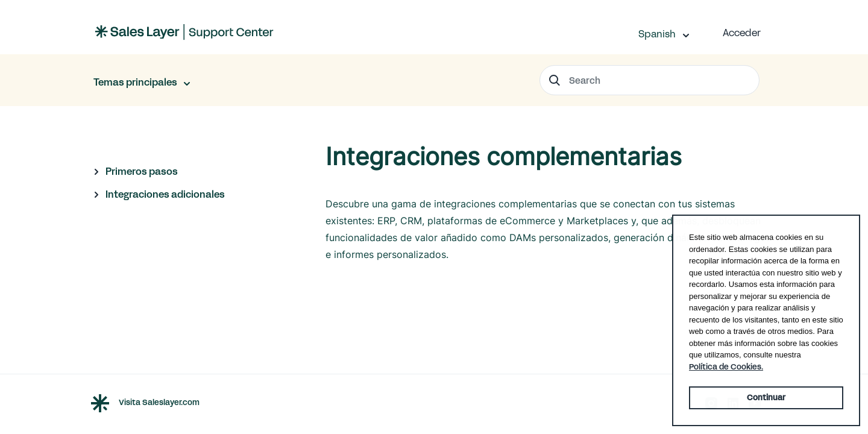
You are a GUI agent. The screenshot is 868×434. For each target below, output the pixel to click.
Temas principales (136, 82)
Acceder (742, 33)
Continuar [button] (766, 398)
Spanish (658, 34)
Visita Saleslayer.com (159, 403)
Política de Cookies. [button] (726, 367)
